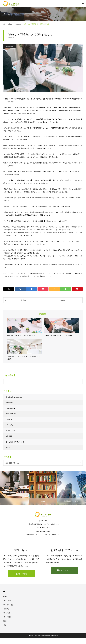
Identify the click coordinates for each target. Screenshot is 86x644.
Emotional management (14, 397)
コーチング (10, 419)
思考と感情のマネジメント (15, 442)
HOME (4, 591)
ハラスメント (10, 425)
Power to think (11, 414)
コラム (6, 625)
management (10, 408)
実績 (5, 621)
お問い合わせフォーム (64, 570)
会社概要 (6, 609)
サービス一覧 (8, 605)
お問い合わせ (21, 574)
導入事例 (6, 613)
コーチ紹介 (7, 617)
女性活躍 (9, 436)
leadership (9, 46)
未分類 (8, 447)
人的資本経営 (10, 431)
